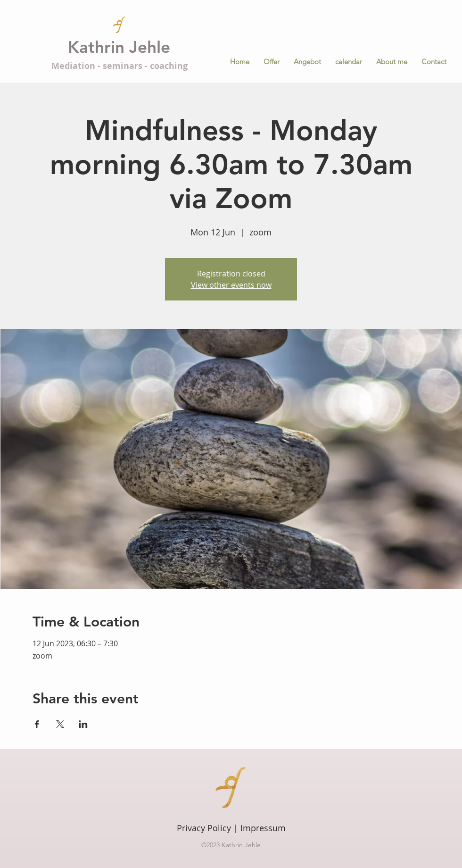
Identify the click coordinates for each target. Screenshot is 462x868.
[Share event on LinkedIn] (83, 724)
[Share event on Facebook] (37, 724)
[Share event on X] (60, 724)
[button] (307, 62)
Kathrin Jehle (119, 47)
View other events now (231, 285)
